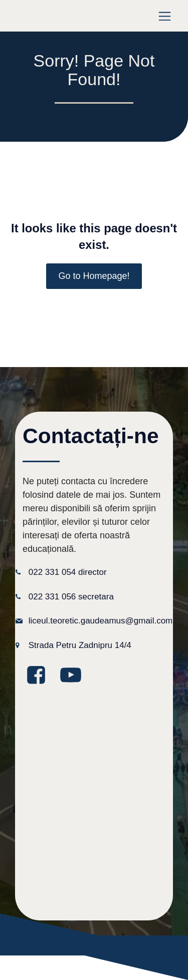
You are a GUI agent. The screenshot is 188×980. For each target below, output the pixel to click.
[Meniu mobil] (165, 16)
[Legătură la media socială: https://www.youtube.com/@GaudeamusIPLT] (74, 676)
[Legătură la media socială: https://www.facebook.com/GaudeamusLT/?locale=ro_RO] (40, 676)
